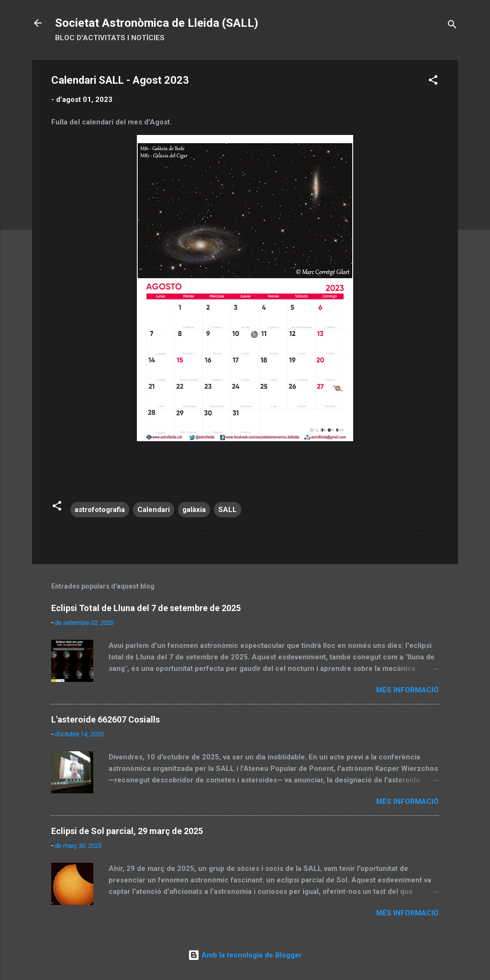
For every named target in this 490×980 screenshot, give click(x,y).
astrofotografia (100, 510)
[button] (433, 82)
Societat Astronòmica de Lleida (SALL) (157, 23)
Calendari (154, 510)
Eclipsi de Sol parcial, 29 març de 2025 (127, 831)
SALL (228, 510)
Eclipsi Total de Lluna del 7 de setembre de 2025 (146, 608)
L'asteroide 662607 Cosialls (106, 719)
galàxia (194, 510)
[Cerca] (452, 26)
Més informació (407, 690)
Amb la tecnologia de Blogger (245, 955)
